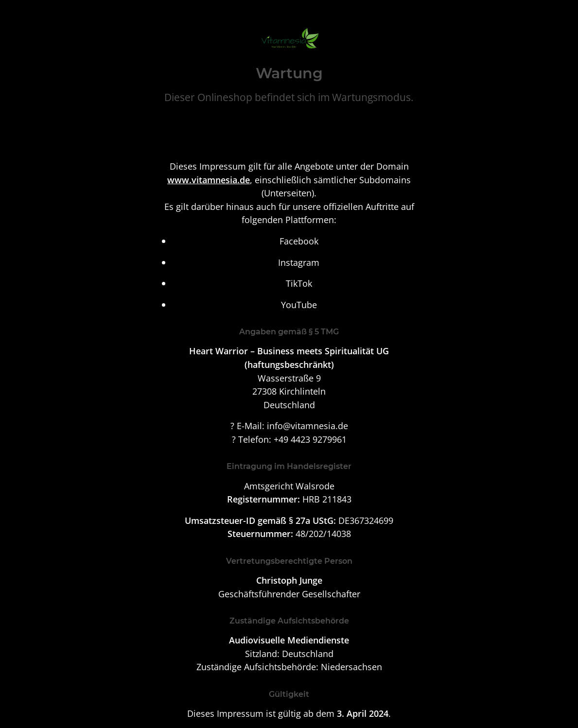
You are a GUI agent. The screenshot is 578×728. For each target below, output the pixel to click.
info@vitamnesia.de (307, 425)
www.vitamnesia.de (209, 180)
